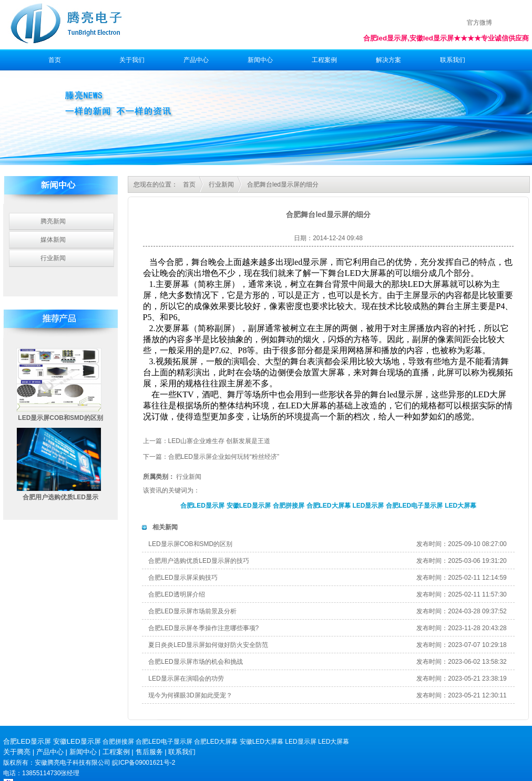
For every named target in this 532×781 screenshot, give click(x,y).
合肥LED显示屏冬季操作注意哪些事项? (203, 628)
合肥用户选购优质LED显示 (60, 497)
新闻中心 (260, 60)
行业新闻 (53, 258)
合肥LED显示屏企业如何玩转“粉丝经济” (224, 457)
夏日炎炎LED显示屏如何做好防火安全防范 (208, 645)
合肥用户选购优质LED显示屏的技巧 (198, 561)
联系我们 (453, 60)
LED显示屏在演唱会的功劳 (186, 679)
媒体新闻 (53, 240)
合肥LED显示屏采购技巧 (183, 578)
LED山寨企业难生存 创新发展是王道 (219, 441)
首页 (55, 60)
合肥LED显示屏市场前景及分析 (192, 611)
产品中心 (196, 60)
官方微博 (479, 23)
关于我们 (132, 60)
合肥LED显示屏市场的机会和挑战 (195, 662)
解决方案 (388, 60)
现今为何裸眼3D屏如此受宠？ (190, 695)
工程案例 (324, 60)
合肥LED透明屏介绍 (176, 594)
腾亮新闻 (53, 221)
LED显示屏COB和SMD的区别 (60, 418)
